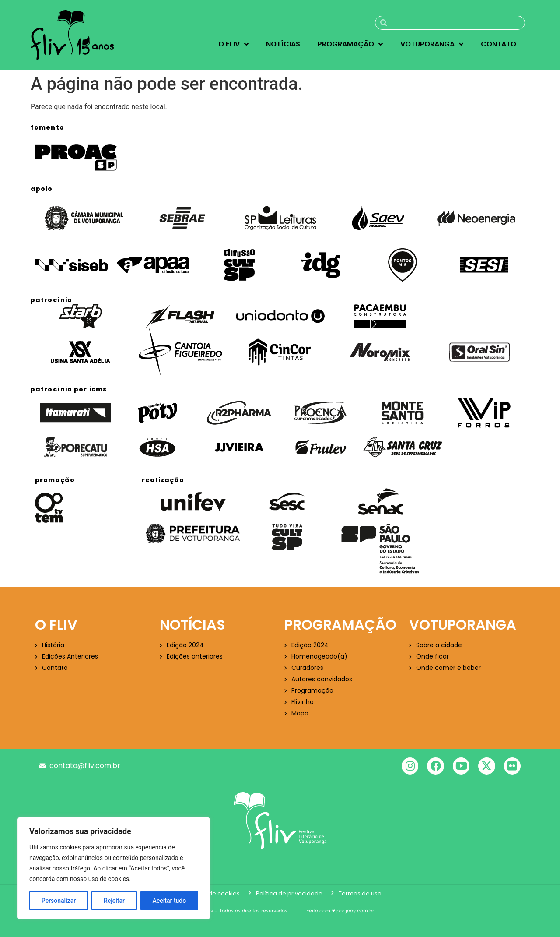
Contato (499, 44)
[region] (114, 868)
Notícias (283, 44)
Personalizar (59, 901)
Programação (350, 44)
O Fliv (233, 44)
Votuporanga (432, 44)
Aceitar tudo (170, 901)
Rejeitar (114, 901)
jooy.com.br (360, 911)
